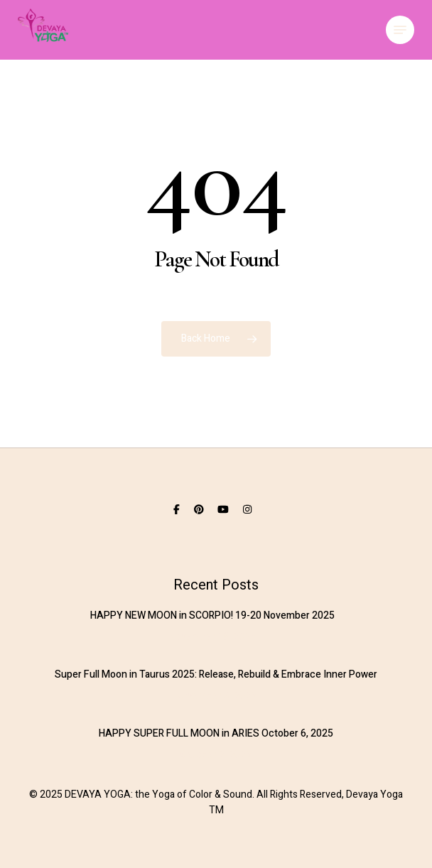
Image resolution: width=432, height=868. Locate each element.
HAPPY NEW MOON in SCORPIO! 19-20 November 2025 (212, 615)
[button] (400, 30)
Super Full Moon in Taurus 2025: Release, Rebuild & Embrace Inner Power (216, 674)
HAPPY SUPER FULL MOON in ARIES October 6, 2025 (216, 733)
